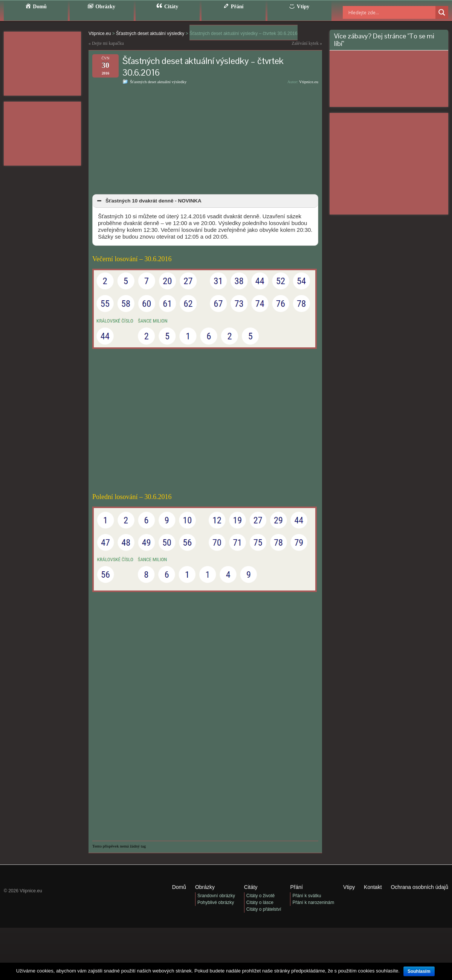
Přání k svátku (307, 896)
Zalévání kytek (305, 43)
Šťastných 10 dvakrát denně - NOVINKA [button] (148, 201)
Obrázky (205, 887)
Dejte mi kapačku (108, 43)
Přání (296, 887)
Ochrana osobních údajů (419, 887)
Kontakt (373, 887)
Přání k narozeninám (313, 902)
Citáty (251, 887)
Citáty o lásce (260, 902)
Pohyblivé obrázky (216, 902)
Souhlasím (419, 971)
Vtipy (349, 887)
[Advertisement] (42, 64)
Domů (179, 887)
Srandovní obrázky (216, 896)
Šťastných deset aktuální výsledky (158, 82)
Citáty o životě (260, 896)
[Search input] (382, 12)
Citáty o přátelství (264, 909)
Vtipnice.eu (309, 82)
